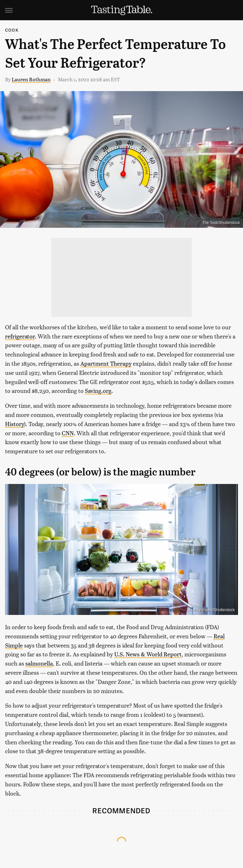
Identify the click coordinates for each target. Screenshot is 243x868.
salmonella (39, 663)
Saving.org (98, 391)
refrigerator (20, 336)
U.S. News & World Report (148, 654)
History (15, 424)
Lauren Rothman (31, 79)
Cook (12, 30)
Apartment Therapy (106, 363)
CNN (68, 433)
